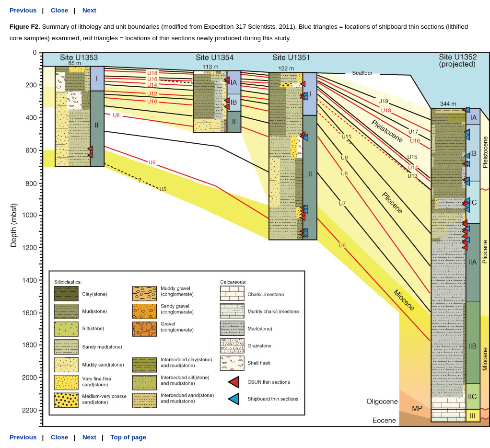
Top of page (128, 437)
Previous (23, 10)
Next (89, 10)
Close (59, 10)
